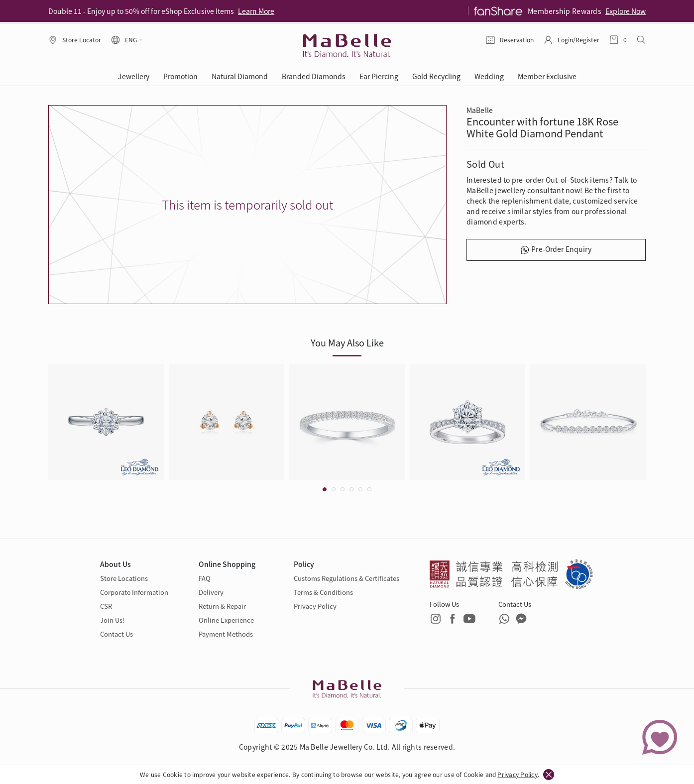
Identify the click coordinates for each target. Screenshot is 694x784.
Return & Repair (222, 606)
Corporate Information (134, 592)
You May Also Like (347, 342)
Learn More (256, 11)
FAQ (205, 578)
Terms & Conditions (323, 592)
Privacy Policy (517, 774)
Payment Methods (226, 634)
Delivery (211, 592)
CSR (106, 606)
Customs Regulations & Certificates (347, 578)
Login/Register (578, 40)
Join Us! (112, 620)
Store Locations (124, 578)
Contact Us (116, 634)
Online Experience (226, 620)
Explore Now (626, 11)
